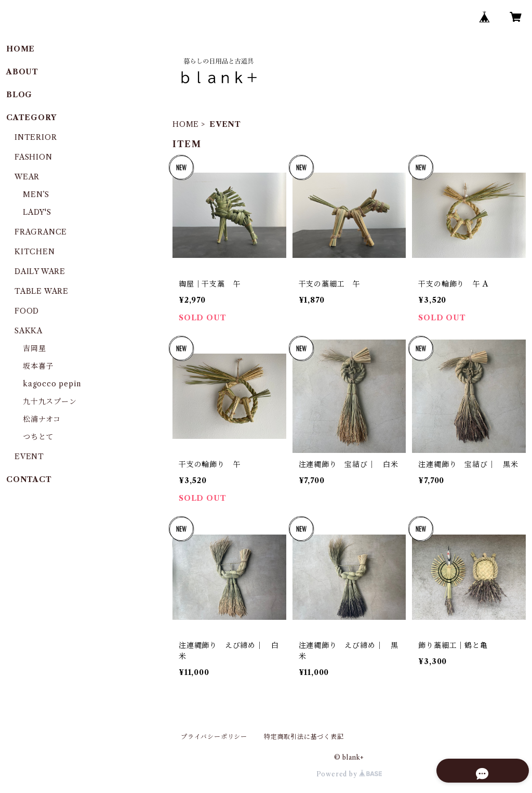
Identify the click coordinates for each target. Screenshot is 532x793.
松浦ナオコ (42, 419)
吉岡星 (34, 348)
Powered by (349, 774)
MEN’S (36, 194)
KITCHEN (35, 252)
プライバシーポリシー (214, 737)
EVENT (29, 457)
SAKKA (29, 331)
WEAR (27, 177)
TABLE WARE (42, 291)
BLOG (19, 95)
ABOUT (22, 72)
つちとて (38, 437)
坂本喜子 (38, 366)
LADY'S (37, 212)
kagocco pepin (52, 384)
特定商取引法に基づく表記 (304, 737)
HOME (186, 124)
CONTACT (29, 479)
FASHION (34, 157)
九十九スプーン (50, 401)
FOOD (27, 311)
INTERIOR (36, 137)
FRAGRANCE (41, 232)
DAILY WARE (40, 271)
